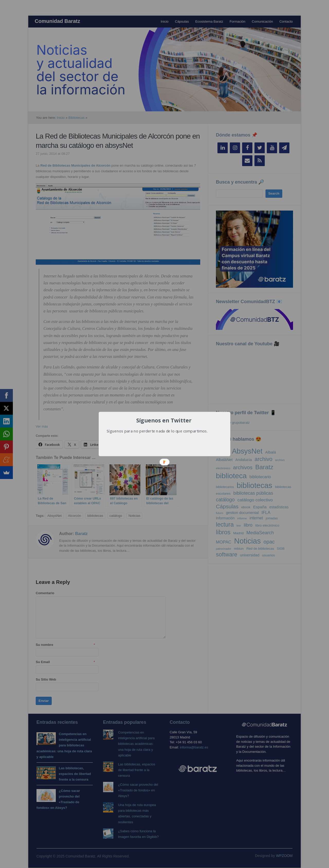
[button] (164, 420)
